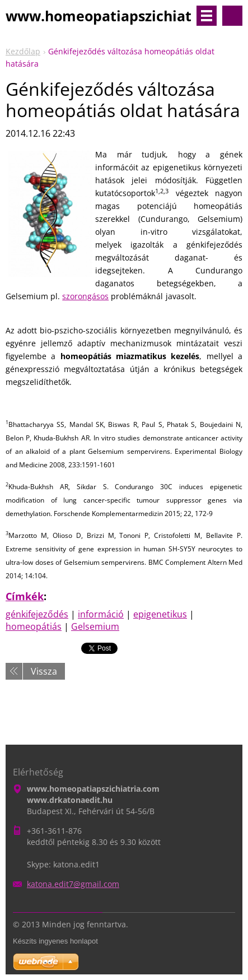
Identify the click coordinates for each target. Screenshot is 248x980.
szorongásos (85, 296)
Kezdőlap (23, 51)
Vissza (44, 671)
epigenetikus (160, 614)
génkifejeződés (37, 614)
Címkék (25, 596)
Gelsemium (95, 626)
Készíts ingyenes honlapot (55, 941)
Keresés (232, 16)
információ (101, 614)
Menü (207, 16)
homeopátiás (34, 626)
